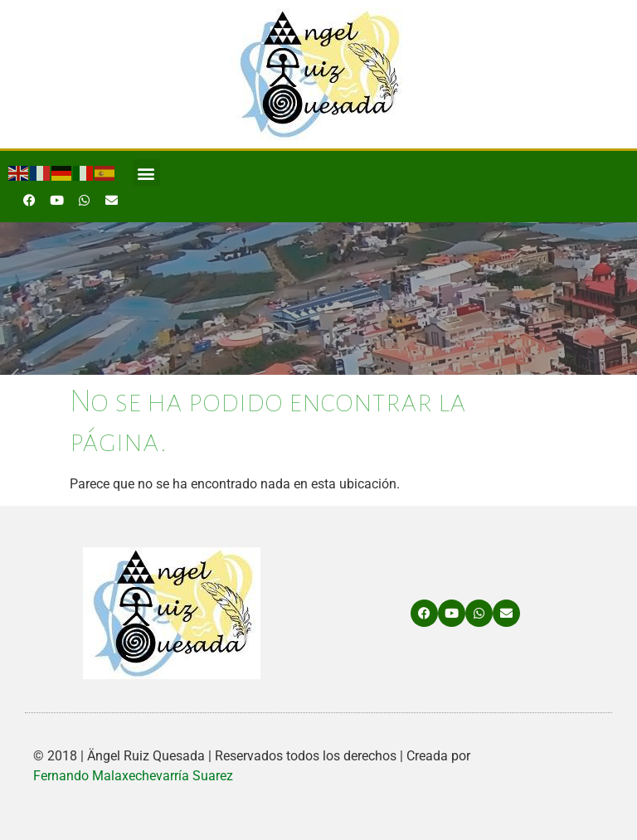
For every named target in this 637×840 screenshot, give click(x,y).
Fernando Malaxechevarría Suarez (133, 776)
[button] (146, 173)
